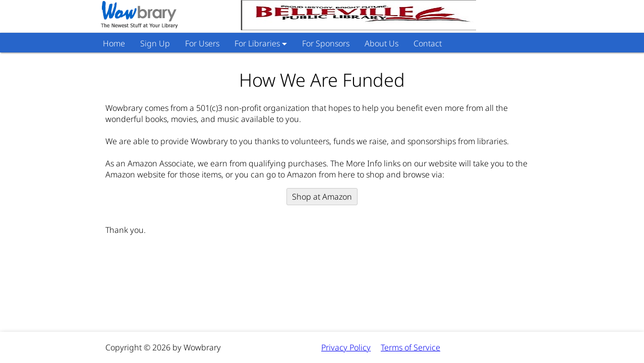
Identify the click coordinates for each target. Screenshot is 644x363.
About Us (382, 43)
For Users (202, 43)
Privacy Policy (346, 347)
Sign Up (155, 43)
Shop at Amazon (322, 197)
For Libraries (257, 43)
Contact (428, 43)
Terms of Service (411, 347)
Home (114, 43)
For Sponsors (326, 43)
